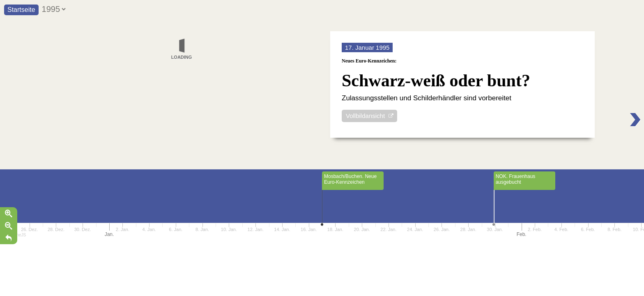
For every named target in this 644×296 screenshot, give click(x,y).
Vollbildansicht (365, 117)
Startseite (21, 10)
